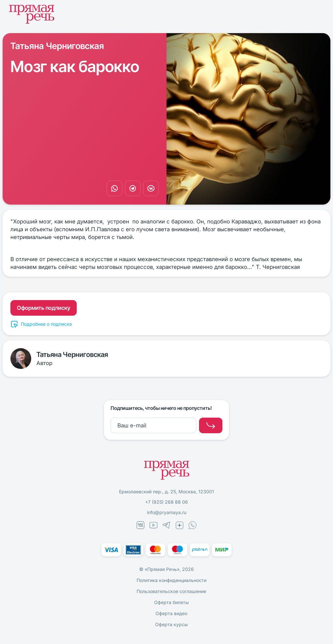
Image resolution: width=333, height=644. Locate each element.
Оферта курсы (171, 624)
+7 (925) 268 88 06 (166, 502)
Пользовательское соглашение (171, 591)
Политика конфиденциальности (172, 580)
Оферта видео (171, 613)
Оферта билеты (171, 602)
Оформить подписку (44, 308)
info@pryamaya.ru (167, 512)
